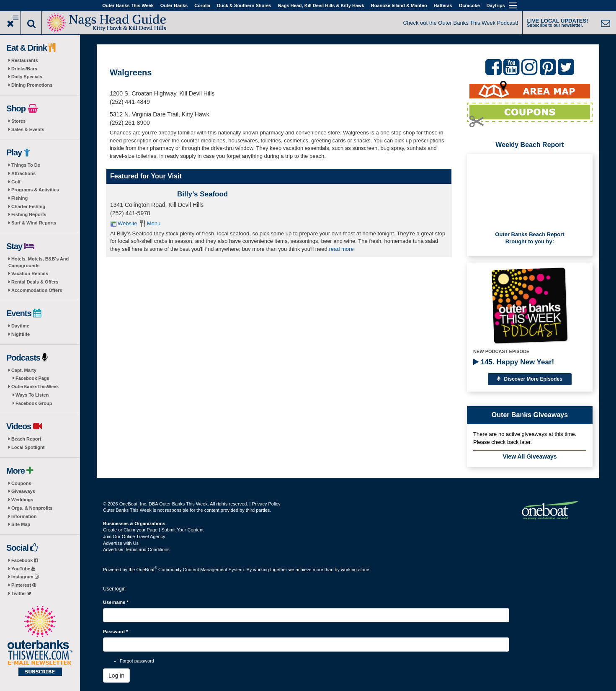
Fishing (19, 198)
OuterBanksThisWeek (35, 387)
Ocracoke (469, 5)
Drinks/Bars (24, 69)
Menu (154, 223)
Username (116, 602)
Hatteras (443, 5)
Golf (16, 182)
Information (24, 516)
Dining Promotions (32, 85)
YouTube (23, 569)
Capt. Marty (24, 370)
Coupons (21, 483)
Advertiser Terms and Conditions (136, 549)
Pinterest (24, 585)
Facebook (24, 560)
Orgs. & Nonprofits (32, 508)
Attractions (23, 173)
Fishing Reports (29, 214)
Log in (116, 676)
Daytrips (496, 5)
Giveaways (23, 491)
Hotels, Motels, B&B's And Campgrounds (39, 262)
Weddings (22, 500)
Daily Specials (27, 77)
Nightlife (21, 334)
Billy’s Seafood (202, 194)
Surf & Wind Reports (34, 223)
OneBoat (147, 570)
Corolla (202, 5)
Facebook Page (32, 378)
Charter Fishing (28, 206)
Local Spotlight (28, 447)
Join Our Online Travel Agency (134, 536)
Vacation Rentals (30, 273)
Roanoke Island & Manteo (399, 5)
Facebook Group (34, 403)
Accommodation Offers (37, 290)
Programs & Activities (35, 190)
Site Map (21, 524)
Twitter (21, 593)
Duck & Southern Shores (244, 5)
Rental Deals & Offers (35, 282)
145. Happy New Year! (514, 362)
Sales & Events (28, 129)
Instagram (25, 577)
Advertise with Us (121, 543)
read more (341, 249)
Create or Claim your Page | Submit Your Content (153, 530)
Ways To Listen (32, 395)
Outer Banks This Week (128, 5)
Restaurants (25, 60)
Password (115, 632)
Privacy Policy (266, 504)
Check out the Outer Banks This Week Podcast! (461, 23)
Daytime (20, 326)
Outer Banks (174, 5)
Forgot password (137, 661)
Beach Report (26, 439)
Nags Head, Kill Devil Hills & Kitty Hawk (321, 5)
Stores (18, 121)
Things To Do (26, 165)
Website (128, 223)
